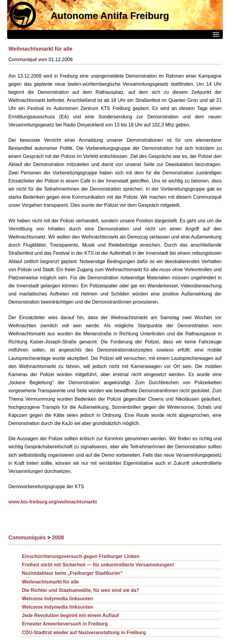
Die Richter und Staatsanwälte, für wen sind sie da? (81, 590)
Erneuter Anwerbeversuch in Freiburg (65, 624)
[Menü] (216, 34)
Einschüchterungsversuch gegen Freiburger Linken (81, 556)
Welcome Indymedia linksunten (57, 599)
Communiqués (27, 538)
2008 (58, 538)
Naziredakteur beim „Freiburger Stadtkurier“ (72, 573)
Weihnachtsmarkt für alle (40, 49)
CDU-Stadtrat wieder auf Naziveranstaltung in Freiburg (84, 632)
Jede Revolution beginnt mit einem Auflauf (70, 615)
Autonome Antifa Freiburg (110, 16)
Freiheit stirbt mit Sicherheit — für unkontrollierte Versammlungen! (98, 565)
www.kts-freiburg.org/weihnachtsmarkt (53, 502)
